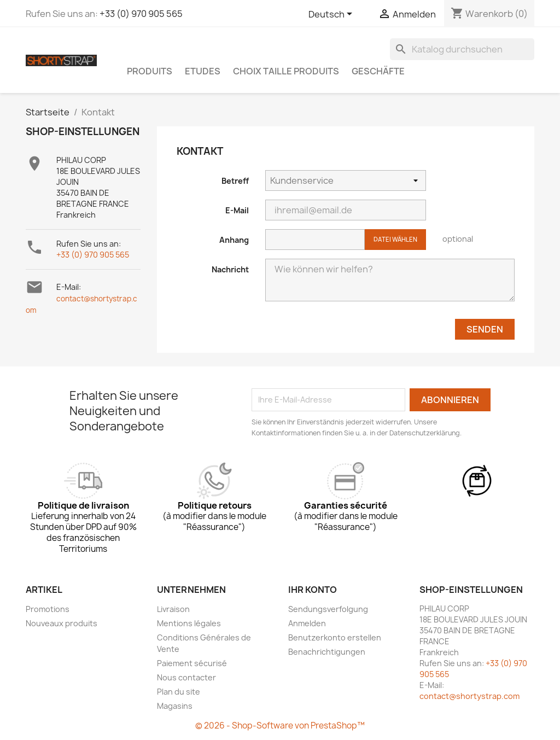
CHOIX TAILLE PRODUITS (286, 71)
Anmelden (307, 623)
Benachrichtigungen (327, 652)
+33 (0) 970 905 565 (141, 14)
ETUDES (203, 71)
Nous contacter (186, 677)
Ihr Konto (313, 590)
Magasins (175, 706)
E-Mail (237, 210)
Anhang (234, 240)
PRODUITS (150, 71)
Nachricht (230, 269)
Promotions (48, 609)
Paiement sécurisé (192, 663)
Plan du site (179, 692)
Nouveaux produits (62, 623)
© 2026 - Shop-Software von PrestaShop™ (280, 726)
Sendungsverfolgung (328, 609)
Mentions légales (189, 623)
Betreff (235, 181)
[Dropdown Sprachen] (332, 15)
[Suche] (462, 49)
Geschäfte (378, 71)
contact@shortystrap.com (469, 696)
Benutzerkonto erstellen (335, 637)
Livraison (173, 609)
